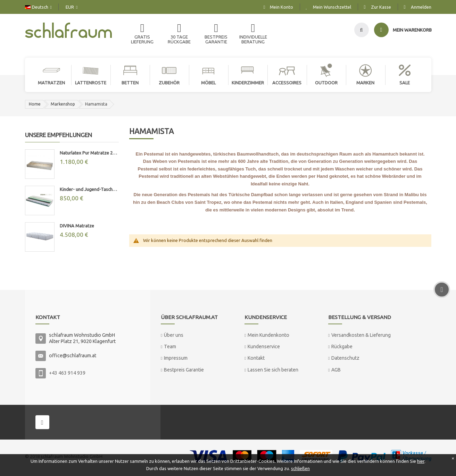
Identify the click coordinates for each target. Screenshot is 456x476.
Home (35, 104)
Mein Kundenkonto (268, 335)
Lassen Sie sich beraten (273, 370)
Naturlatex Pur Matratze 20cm (89, 153)
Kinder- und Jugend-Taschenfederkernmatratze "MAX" (89, 189)
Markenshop (63, 104)
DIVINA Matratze (77, 226)
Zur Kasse (381, 7)
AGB (336, 370)
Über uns (174, 335)
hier (421, 461)
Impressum (176, 358)
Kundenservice (264, 346)
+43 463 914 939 (67, 373)
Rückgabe (342, 346)
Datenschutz (345, 358)
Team (170, 346)
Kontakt (256, 358)
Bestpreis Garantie (184, 370)
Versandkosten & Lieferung (361, 335)
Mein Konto (281, 7)
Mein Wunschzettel (332, 7)
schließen (300, 468)
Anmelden (421, 7)
